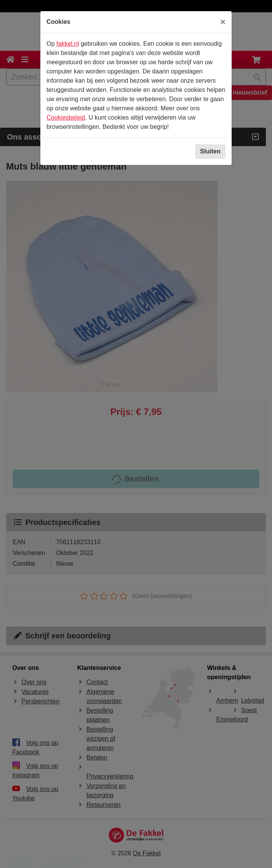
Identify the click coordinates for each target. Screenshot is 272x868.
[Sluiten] (223, 22)
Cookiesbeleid (66, 117)
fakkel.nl (68, 44)
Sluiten (210, 151)
